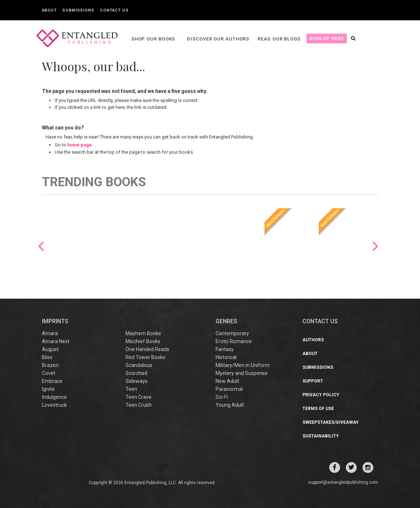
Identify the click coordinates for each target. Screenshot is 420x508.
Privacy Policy (321, 395)
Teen (131, 389)
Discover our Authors (201, 39)
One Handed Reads (147, 349)
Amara (50, 333)
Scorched (136, 373)
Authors (313, 340)
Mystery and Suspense (242, 373)
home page (80, 145)
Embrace (52, 381)
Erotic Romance (234, 341)
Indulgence (54, 397)
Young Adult (230, 405)
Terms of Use (318, 409)
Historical (226, 357)
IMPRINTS (55, 321)
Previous (41, 246)
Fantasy (225, 349)
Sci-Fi (222, 397)
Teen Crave (139, 397)
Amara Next (56, 341)
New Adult (227, 381)
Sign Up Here (310, 39)
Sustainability (321, 436)
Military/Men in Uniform (243, 365)
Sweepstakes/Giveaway (331, 422)
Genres (226, 321)
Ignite (48, 389)
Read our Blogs (262, 39)
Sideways (137, 381)
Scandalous (139, 365)
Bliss (47, 357)
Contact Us (114, 10)
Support (313, 381)
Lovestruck (54, 405)
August (50, 349)
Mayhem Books (143, 333)
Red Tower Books (145, 357)
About (50, 10)
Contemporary (232, 333)
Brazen (50, 365)
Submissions (78, 10)
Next (375, 246)
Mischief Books (143, 341)
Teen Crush (139, 405)
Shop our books (137, 39)
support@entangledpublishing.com (343, 482)
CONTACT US (320, 321)
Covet (49, 373)
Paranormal (229, 389)
